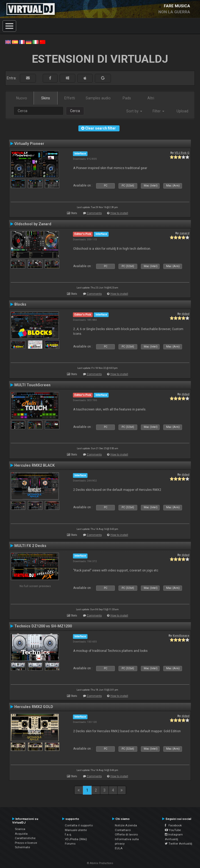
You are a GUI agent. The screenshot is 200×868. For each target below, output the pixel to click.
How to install (119, 213)
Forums (70, 844)
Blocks (20, 304)
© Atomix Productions (100, 863)
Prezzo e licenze (26, 843)
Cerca (75, 111)
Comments (94, 213)
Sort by (134, 111)
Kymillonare (181, 635)
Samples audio (98, 98)
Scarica (20, 829)
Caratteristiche (25, 838)
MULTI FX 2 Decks (30, 546)
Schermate (22, 847)
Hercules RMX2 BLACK (35, 465)
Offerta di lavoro (126, 834)
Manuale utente (76, 830)
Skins (46, 98)
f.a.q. (68, 834)
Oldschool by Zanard (33, 224)
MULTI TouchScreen (32, 385)
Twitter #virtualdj (179, 844)
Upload (182, 111)
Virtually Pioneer (29, 144)
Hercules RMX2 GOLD (34, 707)
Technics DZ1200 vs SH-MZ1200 (43, 626)
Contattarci (123, 830)
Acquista (21, 834)
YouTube (173, 830)
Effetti (70, 98)
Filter (158, 111)
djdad (185, 314)
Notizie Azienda (126, 825)
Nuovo (22, 98)
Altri (151, 98)
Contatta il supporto (79, 825)
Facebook (173, 825)
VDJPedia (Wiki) (76, 839)
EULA (119, 848)
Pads (127, 98)
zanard (184, 233)
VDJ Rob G (182, 153)
